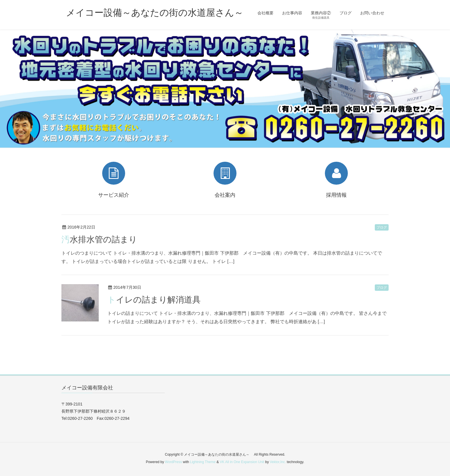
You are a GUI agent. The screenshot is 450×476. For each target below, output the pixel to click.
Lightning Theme (203, 462)
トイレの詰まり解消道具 (154, 300)
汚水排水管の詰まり (99, 239)
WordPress (173, 462)
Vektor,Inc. (278, 462)
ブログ (382, 227)
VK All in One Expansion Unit (242, 462)
